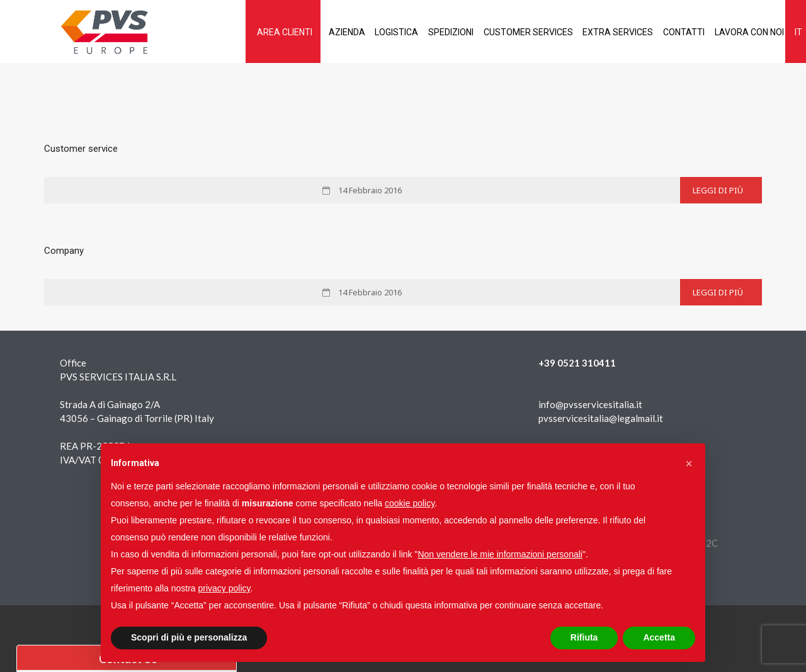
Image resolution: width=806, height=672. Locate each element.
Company (64, 251)
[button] (689, 464)
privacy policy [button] (224, 588)
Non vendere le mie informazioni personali (500, 554)
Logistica (355, 32)
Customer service (81, 149)
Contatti (666, 32)
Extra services (594, 32)
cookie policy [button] (410, 503)
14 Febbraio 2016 (369, 190)
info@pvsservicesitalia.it (590, 404)
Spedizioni (416, 32)
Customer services (499, 32)
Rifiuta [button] (584, 637)
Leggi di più (718, 190)
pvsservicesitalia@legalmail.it (601, 418)
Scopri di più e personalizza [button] (189, 637)
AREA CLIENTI (232, 32)
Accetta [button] (659, 637)
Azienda (300, 32)
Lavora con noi (737, 32)
